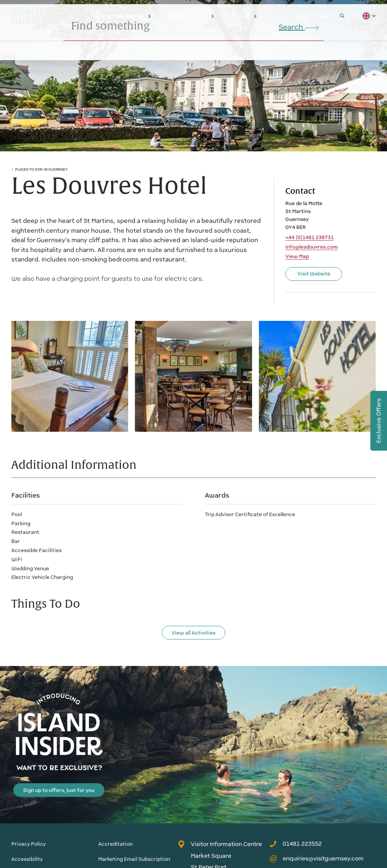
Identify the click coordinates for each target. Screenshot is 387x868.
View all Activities (193, 633)
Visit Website (314, 274)
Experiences (191, 16)
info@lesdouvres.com (312, 247)
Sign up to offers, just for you (59, 790)
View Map (297, 257)
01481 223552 (296, 844)
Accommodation (123, 16)
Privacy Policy (29, 844)
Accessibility (27, 859)
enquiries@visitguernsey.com (317, 859)
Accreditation (115, 844)
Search (330, 16)
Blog (301, 16)
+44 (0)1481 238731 (310, 238)
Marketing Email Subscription (134, 859)
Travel (244, 16)
